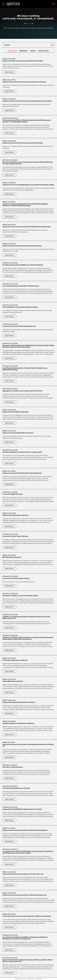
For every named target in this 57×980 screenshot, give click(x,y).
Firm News (13, 51)
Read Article (9, 72)
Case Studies (43, 51)
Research (23, 51)
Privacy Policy (30, 979)
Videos (33, 51)
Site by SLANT (39, 979)
